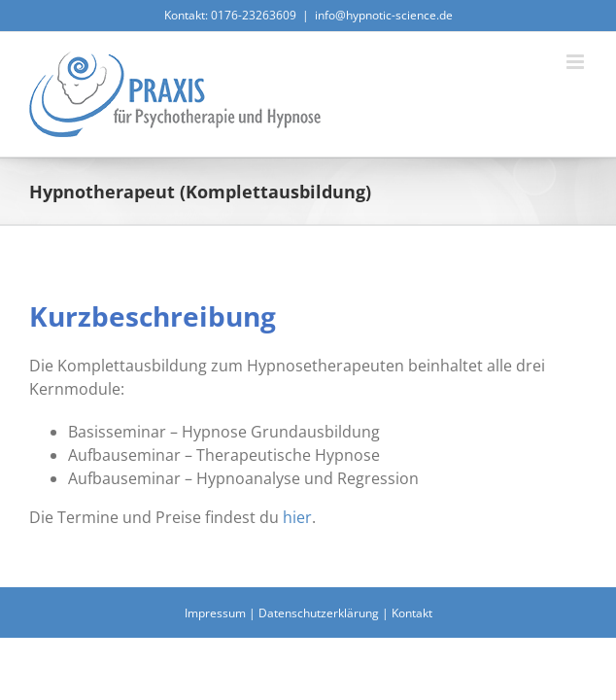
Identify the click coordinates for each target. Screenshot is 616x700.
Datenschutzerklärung (319, 664)
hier (297, 519)
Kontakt (412, 664)
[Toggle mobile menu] (577, 62)
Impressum (215, 664)
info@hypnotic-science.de (384, 15)
